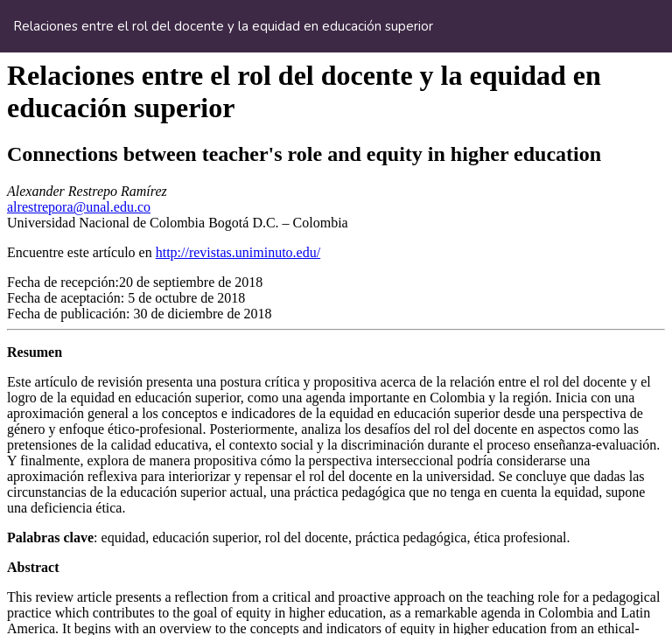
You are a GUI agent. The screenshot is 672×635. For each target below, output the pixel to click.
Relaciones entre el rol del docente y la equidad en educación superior (223, 26)
